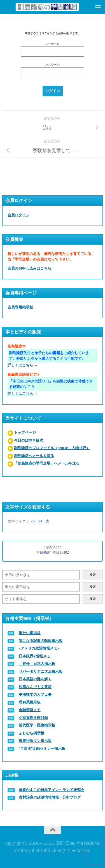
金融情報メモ (30, 710)
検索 (93, 575)
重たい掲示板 (30, 633)
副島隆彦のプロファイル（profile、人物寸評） (52, 448)
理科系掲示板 (30, 702)
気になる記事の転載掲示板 (41, 641)
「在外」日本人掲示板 (37, 664)
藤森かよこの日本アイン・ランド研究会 (52, 790)
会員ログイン (18, 215)
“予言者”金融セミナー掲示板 (42, 749)
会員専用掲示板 (20, 307)
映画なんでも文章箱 (35, 687)
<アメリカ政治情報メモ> (39, 648)
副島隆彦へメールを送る (34, 456)
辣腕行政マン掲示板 (35, 741)
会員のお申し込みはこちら (29, 268)
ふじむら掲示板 (32, 733)
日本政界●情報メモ (34, 656)
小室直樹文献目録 (33, 718)
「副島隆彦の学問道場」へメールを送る (47, 463)
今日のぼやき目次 (29, 440)
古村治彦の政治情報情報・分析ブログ (50, 797)
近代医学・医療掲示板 (37, 725)
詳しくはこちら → (23, 365)
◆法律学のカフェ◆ (35, 694)
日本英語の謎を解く (35, 679)
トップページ (25, 432)
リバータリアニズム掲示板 (41, 671)
